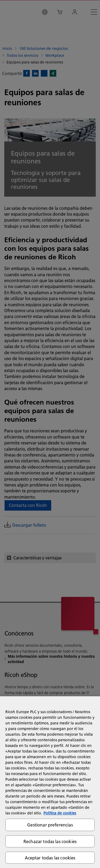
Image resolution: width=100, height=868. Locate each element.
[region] (50, 782)
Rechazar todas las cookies (50, 841)
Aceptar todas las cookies (50, 858)
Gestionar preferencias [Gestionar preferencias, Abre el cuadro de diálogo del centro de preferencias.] (50, 825)
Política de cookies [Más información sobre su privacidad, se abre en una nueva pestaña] (60, 813)
